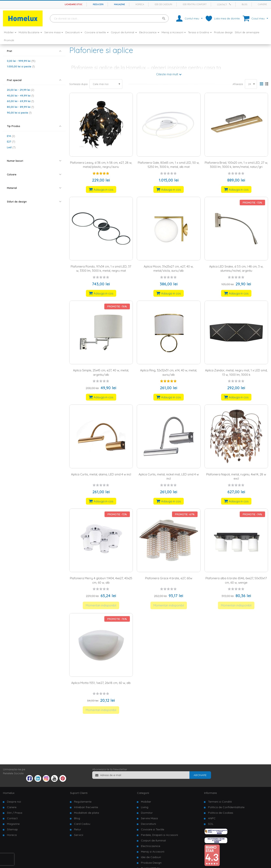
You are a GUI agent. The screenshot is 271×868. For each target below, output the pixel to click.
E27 (11, 141)
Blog (245, 4)
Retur (77, 829)
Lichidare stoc (74, 4)
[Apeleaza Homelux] (231, 4)
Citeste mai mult (167, 74)
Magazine (119, 4)
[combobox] (109, 18)
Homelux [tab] (9, 793)
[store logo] (23, 18)
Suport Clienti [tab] (79, 793)
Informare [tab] (210, 793)
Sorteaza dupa (78, 84)
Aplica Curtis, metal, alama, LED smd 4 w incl (101, 474)
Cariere (262, 4)
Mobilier (146, 802)
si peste (21, 66)
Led (11, 147)
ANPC (212, 818)
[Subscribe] (200, 775)
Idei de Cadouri (151, 857)
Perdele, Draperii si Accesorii (159, 835)
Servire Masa (149, 818)
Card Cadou (82, 824)
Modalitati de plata (87, 813)
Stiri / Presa (15, 813)
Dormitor (147, 813)
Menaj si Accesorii (153, 852)
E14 (11, 136)
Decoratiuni (148, 824)
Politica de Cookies (221, 813)
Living (145, 807)
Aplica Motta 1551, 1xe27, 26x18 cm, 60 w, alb (101, 683)
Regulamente (83, 802)
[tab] (34, 51)
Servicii (79, 835)
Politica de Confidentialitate (226, 807)
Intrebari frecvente (86, 807)
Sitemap (12, 829)
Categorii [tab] (143, 793)
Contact (222, 5)
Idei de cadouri (163, 4)
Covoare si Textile (153, 829)
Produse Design (151, 863)
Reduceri (98, 4)
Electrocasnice (151, 846)
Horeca (140, 4)
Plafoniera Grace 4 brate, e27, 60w (169, 578)
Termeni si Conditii (220, 802)
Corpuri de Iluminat (153, 840)
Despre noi (14, 802)
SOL (211, 824)
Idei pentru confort (195, 4)
